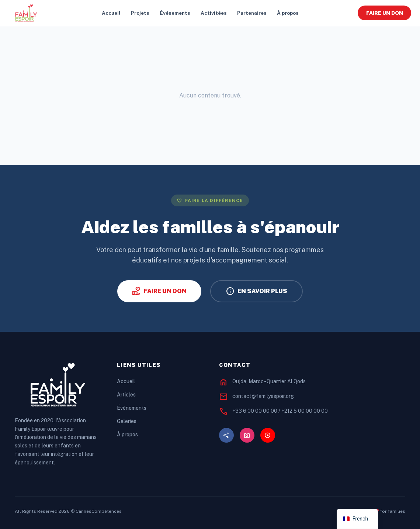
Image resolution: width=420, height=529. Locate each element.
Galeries (127, 421)
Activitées (214, 13)
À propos (288, 13)
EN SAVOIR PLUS (256, 291)
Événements (175, 13)
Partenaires (252, 13)
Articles (126, 395)
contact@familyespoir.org (263, 396)
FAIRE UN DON (385, 13)
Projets (140, 13)
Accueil (111, 13)
